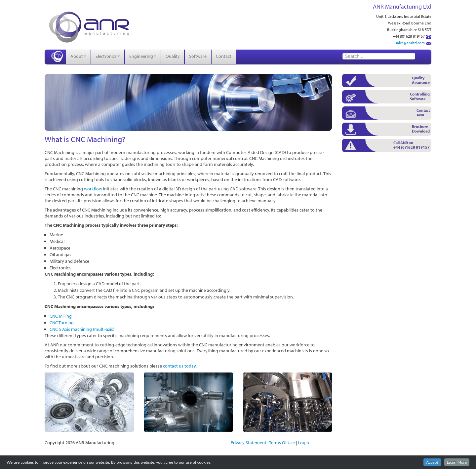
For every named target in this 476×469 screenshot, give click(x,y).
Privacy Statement (249, 443)
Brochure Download (421, 129)
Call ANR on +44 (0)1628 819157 (412, 145)
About (78, 56)
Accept (432, 462)
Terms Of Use (282, 443)
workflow (93, 189)
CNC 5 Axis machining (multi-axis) (82, 329)
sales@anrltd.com (410, 43)
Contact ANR (423, 113)
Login (303, 443)
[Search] (379, 56)
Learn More (457, 462)
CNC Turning (62, 323)
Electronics (108, 56)
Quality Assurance (421, 80)
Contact (224, 56)
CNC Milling (61, 316)
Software (198, 56)
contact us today (179, 366)
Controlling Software (420, 96)
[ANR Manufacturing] (89, 26)
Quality (173, 56)
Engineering (143, 56)
